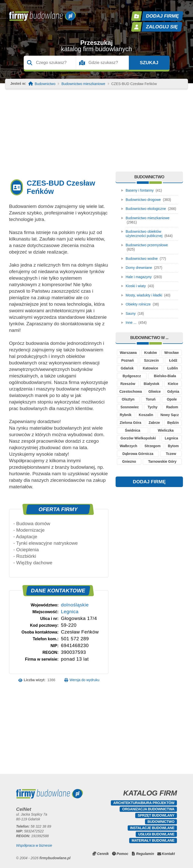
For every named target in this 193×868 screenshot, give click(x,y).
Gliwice (154, 391)
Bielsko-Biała (165, 376)
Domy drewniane (139, 268)
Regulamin (145, 854)
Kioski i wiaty (136, 286)
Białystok (152, 384)
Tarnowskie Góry (162, 461)
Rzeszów (128, 384)
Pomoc (123, 854)
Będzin (173, 423)
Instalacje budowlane (152, 828)
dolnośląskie (75, 605)
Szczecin (151, 360)
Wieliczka (166, 430)
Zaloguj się (162, 27)
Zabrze (154, 423)
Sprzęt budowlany (156, 815)
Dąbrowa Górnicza (138, 454)
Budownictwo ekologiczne (146, 209)
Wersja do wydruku (85, 680)
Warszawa (128, 353)
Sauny (131, 313)
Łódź (173, 360)
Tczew (171, 454)
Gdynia (173, 391)
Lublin (173, 368)
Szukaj (149, 63)
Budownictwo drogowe (143, 200)
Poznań (127, 360)
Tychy (152, 407)
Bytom (173, 446)
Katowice (150, 368)
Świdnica (133, 430)
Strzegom (153, 446)
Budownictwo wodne (142, 259)
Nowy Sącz (170, 415)
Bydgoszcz (132, 376)
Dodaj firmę (163, 16)
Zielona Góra (131, 423)
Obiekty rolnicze (138, 304)
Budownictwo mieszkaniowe (83, 84)
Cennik (103, 854)
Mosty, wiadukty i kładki (144, 295)
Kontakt (168, 854)
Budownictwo (45, 84)
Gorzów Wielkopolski (138, 438)
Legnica (70, 612)
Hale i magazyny (139, 277)
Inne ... (131, 323)
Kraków (151, 353)
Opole (172, 399)
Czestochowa (131, 391)
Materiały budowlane (153, 840)
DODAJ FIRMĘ (149, 482)
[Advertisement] (96, 134)
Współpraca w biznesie (34, 845)
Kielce (173, 384)
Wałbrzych (129, 446)
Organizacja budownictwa (148, 809)
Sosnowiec (130, 407)
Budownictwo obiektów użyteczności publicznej (144, 234)
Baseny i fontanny (140, 190)
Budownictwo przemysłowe (147, 245)
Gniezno (129, 461)
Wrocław (172, 353)
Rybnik (126, 415)
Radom (172, 407)
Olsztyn (128, 399)
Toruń (151, 399)
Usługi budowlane (156, 834)
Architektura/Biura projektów (144, 803)
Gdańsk (127, 368)
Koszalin (146, 415)
